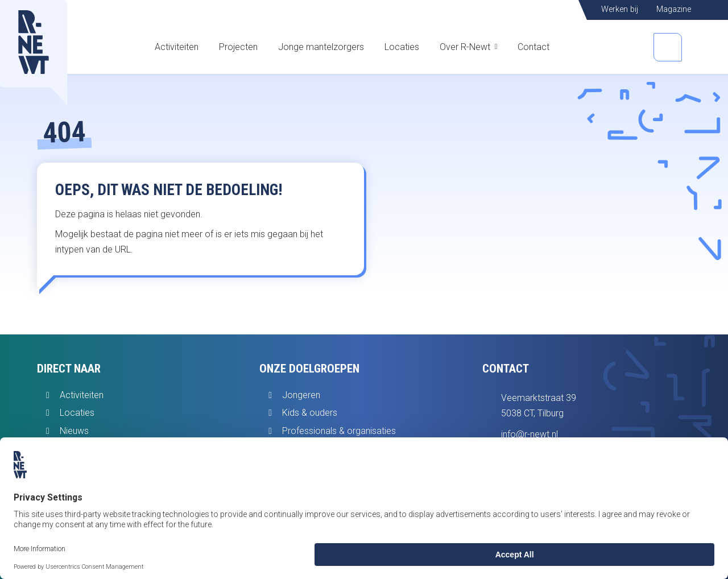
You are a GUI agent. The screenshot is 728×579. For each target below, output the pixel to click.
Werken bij (620, 9)
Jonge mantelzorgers (321, 47)
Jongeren (301, 395)
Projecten (238, 47)
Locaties (402, 47)
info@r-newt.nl (530, 434)
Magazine (674, 9)
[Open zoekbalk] (668, 47)
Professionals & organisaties (339, 431)
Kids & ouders (310, 413)
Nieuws (74, 431)
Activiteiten (177, 47)
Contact (533, 47)
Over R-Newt (465, 47)
